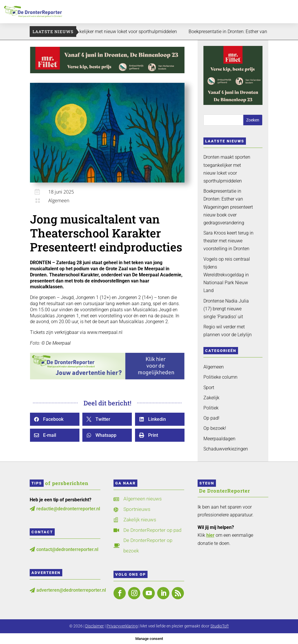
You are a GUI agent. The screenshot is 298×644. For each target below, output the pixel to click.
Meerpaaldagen (219, 439)
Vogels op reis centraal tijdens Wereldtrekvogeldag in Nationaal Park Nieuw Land (227, 275)
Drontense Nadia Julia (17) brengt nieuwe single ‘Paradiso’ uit (226, 309)
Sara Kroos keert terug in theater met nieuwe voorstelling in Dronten (228, 241)
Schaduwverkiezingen (226, 449)
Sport (209, 388)
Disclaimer (95, 626)
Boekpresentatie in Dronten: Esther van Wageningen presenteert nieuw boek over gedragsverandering (228, 207)
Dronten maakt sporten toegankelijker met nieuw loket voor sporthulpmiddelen (130, 32)
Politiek (211, 408)
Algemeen (59, 201)
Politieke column (220, 377)
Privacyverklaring (122, 626)
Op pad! (211, 418)
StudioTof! (220, 626)
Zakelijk (211, 398)
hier (210, 535)
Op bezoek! (215, 428)
